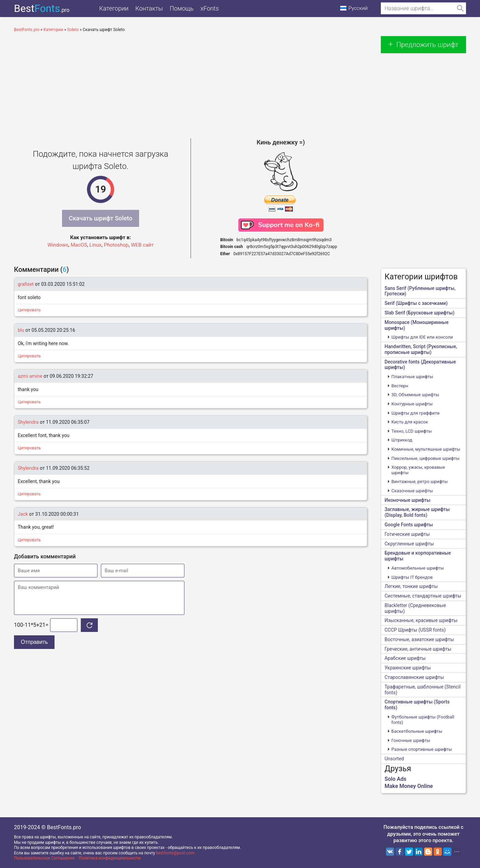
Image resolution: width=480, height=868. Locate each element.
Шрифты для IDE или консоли (422, 337)
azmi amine (30, 376)
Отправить (34, 642)
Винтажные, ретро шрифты (419, 482)
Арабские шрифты (405, 658)
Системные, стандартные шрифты (423, 596)
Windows (58, 245)
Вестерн (400, 386)
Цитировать (29, 310)
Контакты (149, 8)
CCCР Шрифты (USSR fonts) (415, 630)
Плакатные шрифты (412, 377)
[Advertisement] (191, 84)
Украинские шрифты (408, 668)
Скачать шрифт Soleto (101, 218)
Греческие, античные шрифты (418, 649)
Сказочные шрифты (412, 491)
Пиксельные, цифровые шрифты (425, 458)
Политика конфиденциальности (110, 858)
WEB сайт (142, 245)
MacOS (79, 245)
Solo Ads (395, 779)
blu (21, 330)
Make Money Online (409, 786)
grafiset (26, 284)
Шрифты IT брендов (412, 577)
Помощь (182, 8)
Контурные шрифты (412, 404)
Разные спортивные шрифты (422, 749)
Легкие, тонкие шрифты (411, 586)
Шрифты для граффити (415, 413)
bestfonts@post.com (175, 853)
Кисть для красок (410, 422)
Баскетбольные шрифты (417, 731)
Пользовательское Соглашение (44, 858)
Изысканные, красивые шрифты (421, 620)
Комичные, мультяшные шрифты (426, 449)
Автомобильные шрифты (418, 568)
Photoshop (116, 245)
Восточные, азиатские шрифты (419, 639)
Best (42, 8)
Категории (114, 8)
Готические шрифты (407, 534)
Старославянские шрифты (414, 677)
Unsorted (394, 759)
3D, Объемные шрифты (415, 395)
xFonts (210, 8)
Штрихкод (402, 440)
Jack (23, 514)
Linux (95, 245)
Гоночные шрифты (411, 740)
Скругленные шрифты (409, 544)
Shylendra (28, 422)
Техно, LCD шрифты (412, 431)
